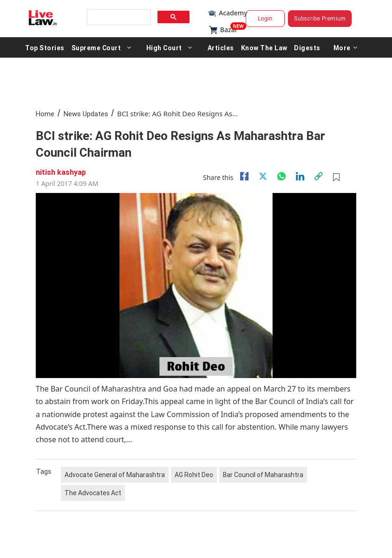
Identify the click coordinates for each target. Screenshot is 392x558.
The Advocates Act (93, 493)
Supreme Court (96, 47)
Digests (307, 47)
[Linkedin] (300, 176)
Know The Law (264, 47)
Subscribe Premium (320, 18)
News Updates (86, 114)
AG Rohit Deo (194, 475)
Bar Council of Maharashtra (263, 475)
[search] (118, 17)
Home (45, 114)
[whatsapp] (281, 176)
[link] (319, 176)
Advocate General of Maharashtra (115, 475)
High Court (164, 47)
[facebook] (244, 176)
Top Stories (45, 47)
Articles (221, 47)
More (346, 47)
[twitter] (263, 176)
